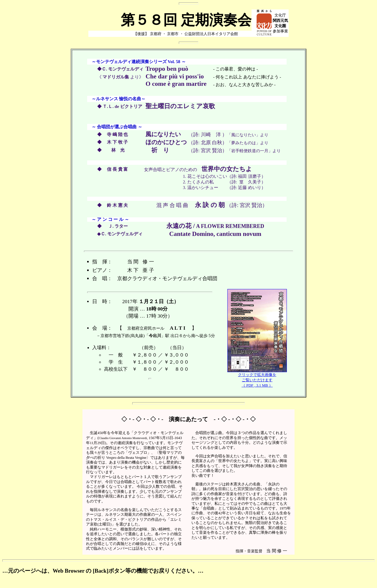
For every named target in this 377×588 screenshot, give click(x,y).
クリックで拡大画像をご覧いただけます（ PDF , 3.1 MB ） (257, 378)
